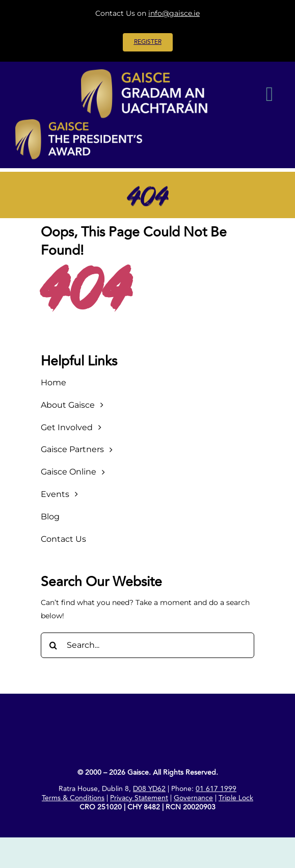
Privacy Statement (139, 798)
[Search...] (147, 645)
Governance (193, 798)
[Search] (53, 645)
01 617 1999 (216, 789)
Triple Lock (236, 798)
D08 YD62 (149, 789)
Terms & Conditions (73, 798)
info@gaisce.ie (174, 13)
